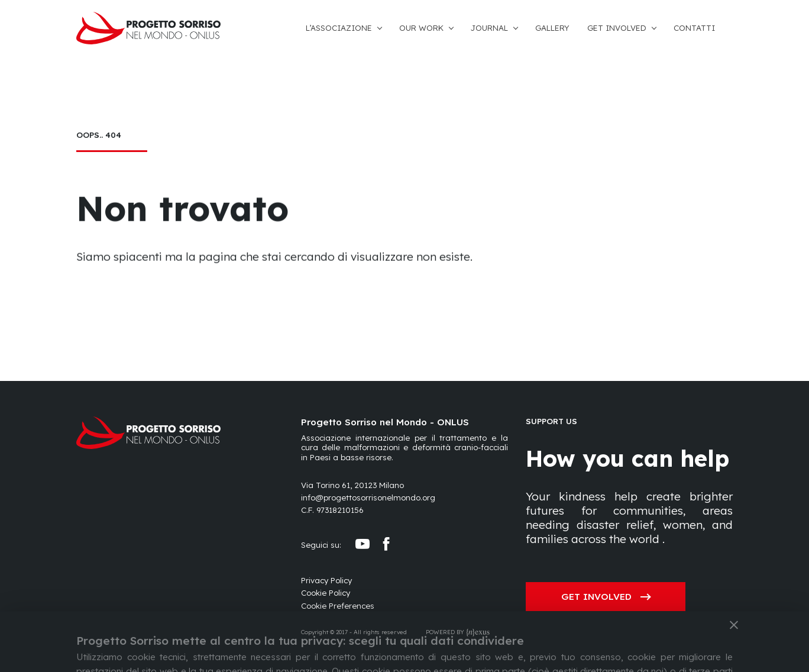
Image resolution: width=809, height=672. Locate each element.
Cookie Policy (326, 593)
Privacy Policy (326, 580)
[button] (352, 28)
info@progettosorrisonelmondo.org (368, 497)
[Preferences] (338, 606)
